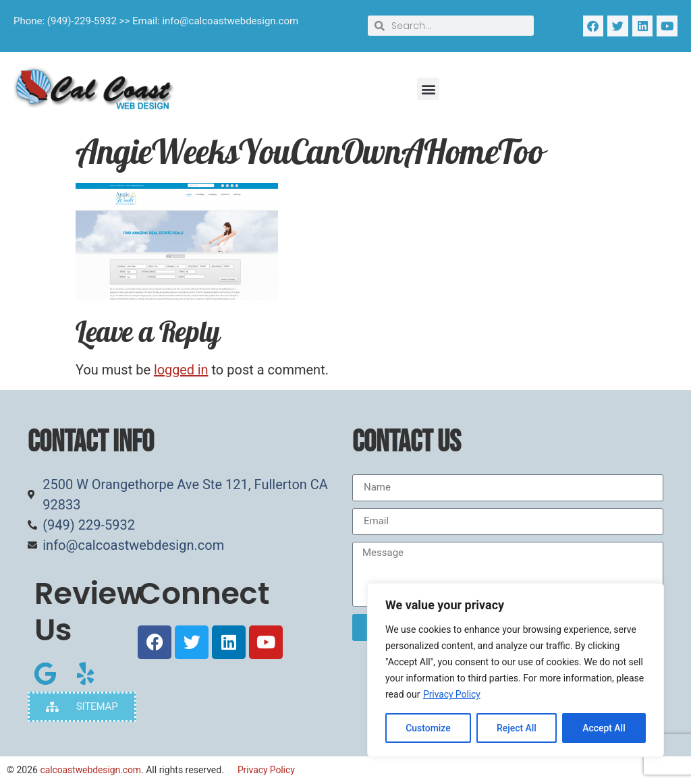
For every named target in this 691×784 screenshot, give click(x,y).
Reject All (517, 728)
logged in (181, 370)
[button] (428, 89)
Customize (428, 728)
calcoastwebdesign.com (90, 770)
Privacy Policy (452, 694)
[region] (516, 670)
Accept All (604, 728)
